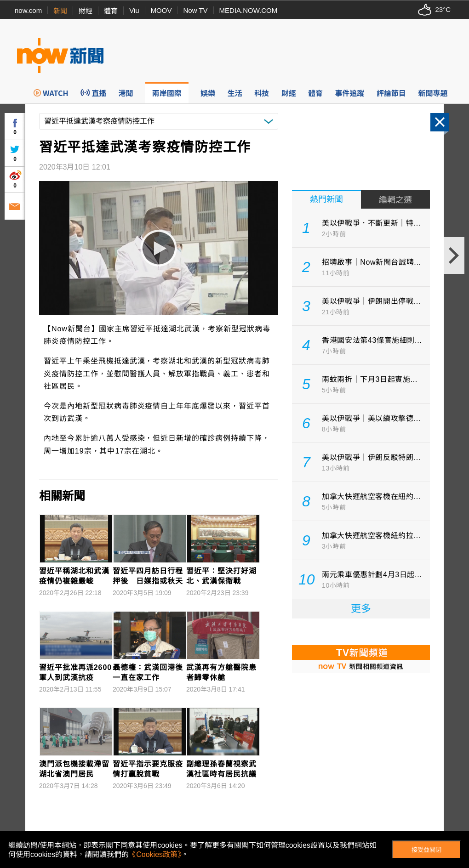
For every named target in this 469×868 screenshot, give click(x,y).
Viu (134, 10)
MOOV (161, 10)
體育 (111, 11)
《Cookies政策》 (155, 854)
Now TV (195, 10)
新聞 (60, 11)
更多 (361, 609)
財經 (86, 11)
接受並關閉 (426, 850)
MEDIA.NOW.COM (249, 10)
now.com (28, 10)
